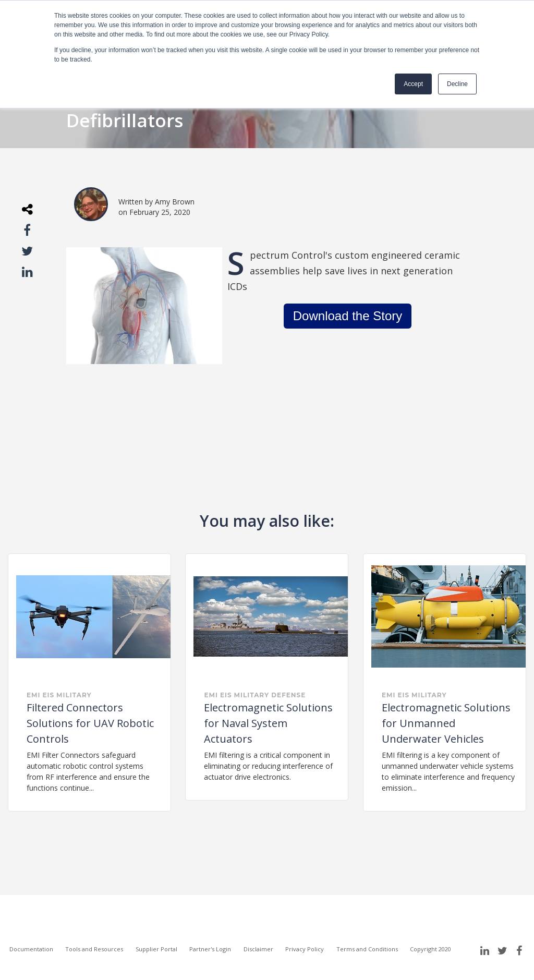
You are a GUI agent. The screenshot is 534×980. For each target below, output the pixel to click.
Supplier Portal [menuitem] (156, 949)
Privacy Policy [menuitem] (305, 949)
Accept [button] (413, 84)
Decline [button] (457, 84)
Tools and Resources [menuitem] (94, 949)
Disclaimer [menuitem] (258, 949)
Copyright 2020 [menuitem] (430, 949)
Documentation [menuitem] (31, 949)
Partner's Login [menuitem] (210, 949)
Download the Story (348, 316)
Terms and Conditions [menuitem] (367, 949)
